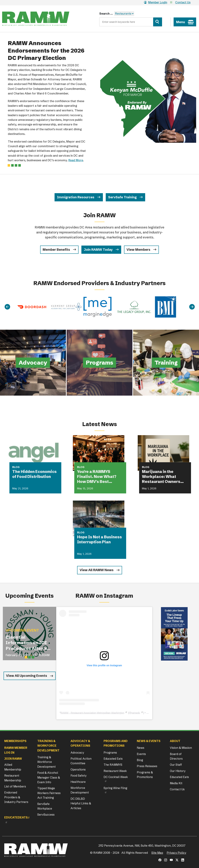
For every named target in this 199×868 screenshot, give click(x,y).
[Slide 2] (16, 165)
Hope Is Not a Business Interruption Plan (99, 539)
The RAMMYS (113, 765)
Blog (140, 760)
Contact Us (183, 2)
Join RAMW (13, 759)
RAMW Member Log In (16, 750)
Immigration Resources (76, 197)
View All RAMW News (97, 570)
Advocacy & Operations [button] (80, 743)
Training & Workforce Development (46, 762)
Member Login (156, 2)
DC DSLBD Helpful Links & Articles (81, 803)
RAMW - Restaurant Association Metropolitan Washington (92, 713)
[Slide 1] (12, 165)
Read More (76, 160)
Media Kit (176, 783)
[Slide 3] (20, 165)
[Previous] (7, 307)
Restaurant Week (115, 771)
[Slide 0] (9, 165)
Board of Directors (176, 756)
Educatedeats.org (20, 817)
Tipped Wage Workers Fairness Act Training (49, 793)
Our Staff (176, 765)
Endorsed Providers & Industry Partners (16, 797)
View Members (138, 250)
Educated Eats (113, 759)
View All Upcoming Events (27, 676)
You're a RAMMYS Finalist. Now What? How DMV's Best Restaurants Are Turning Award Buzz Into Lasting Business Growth (98, 477)
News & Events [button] (149, 741)
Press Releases (147, 766)
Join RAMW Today (98, 250)
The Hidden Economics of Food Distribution (34, 474)
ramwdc (136, 713)
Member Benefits (56, 250)
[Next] (192, 307)
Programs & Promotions (145, 775)
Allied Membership (13, 767)
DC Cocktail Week (116, 777)
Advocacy (77, 753)
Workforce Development (80, 790)
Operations (78, 769)
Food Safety (79, 776)
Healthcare (78, 782)
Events (141, 754)
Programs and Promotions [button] (116, 743)
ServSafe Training (122, 197)
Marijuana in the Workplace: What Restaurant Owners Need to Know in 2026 (163, 477)
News (141, 748)
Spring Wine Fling (115, 788)
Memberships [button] (15, 741)
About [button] (175, 741)
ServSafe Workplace (45, 806)
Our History (178, 771)
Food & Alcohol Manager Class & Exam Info (49, 777)
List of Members (15, 786)
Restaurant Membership (13, 778)
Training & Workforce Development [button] (48, 746)
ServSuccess (46, 815)
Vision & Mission (181, 748)
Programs (110, 753)
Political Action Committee (81, 761)
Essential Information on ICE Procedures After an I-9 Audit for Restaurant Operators (28, 643)
